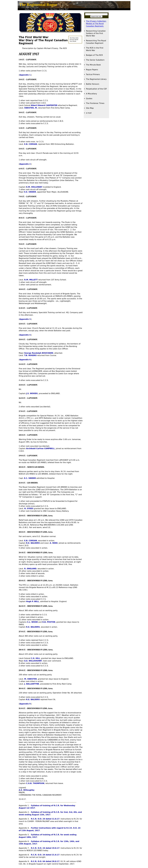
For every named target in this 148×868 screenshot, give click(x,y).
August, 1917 (64, 9)
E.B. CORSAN (31, 144)
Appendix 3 (25, 319)
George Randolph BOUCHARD (39, 353)
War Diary (54, 9)
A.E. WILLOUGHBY (33, 661)
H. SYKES (29, 509)
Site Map (90, 108)
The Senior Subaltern (95, 60)
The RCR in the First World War (95, 49)
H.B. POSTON (49, 622)
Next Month (73, 41)
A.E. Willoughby (27, 790)
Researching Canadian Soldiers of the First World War (96, 33)
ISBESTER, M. (31, 108)
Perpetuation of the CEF (97, 89)
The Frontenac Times (95, 103)
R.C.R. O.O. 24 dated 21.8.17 (45, 855)
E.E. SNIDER (30, 192)
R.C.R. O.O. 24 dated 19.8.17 (45, 848)
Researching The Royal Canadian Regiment (96, 42)
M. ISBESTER (30, 679)
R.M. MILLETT (31, 280)
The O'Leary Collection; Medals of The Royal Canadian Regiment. (96, 24)
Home (27, 9)
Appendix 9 (25, 704)
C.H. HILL (35, 658)
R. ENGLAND (30, 569)
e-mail (89, 113)
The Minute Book (93, 65)
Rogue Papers (92, 70)
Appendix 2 (25, 164)
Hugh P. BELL (33, 601)
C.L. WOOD (32, 622)
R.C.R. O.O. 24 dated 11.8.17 (45, 819)
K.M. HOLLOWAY (34, 187)
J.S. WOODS (32, 393)
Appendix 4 (25, 335)
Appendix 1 (25, 75)
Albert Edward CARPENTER (44, 105)
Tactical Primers (93, 74)
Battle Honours (93, 84)
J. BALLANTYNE (32, 684)
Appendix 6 (25, 360)
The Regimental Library (96, 79)
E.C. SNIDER (30, 478)
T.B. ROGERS (30, 355)
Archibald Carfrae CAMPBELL (40, 449)
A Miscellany (92, 94)
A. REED (54, 543)
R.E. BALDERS (33, 543)
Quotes (89, 99)
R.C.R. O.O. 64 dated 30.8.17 (45, 861)
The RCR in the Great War (40, 9)
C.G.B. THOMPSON (35, 783)
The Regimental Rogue (38, 5)
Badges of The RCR (94, 55)
